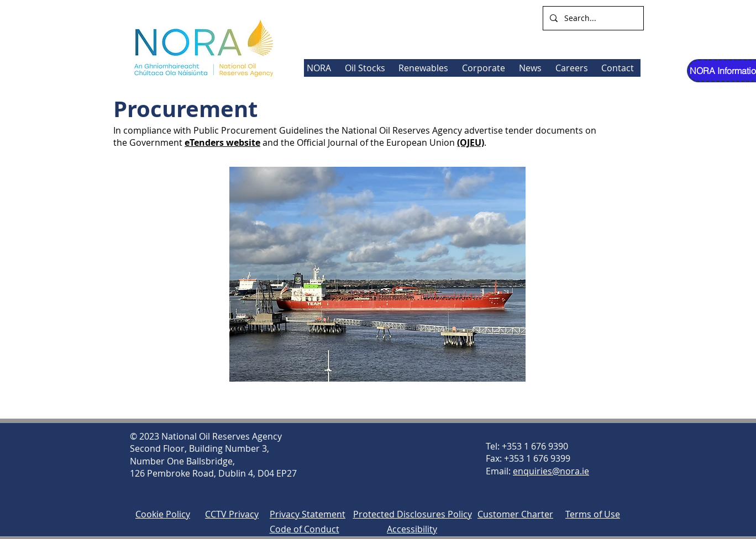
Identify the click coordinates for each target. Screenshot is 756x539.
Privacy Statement (308, 514)
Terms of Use (593, 514)
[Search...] (592, 18)
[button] (425, 68)
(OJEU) (471, 142)
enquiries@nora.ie (551, 471)
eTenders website (222, 142)
